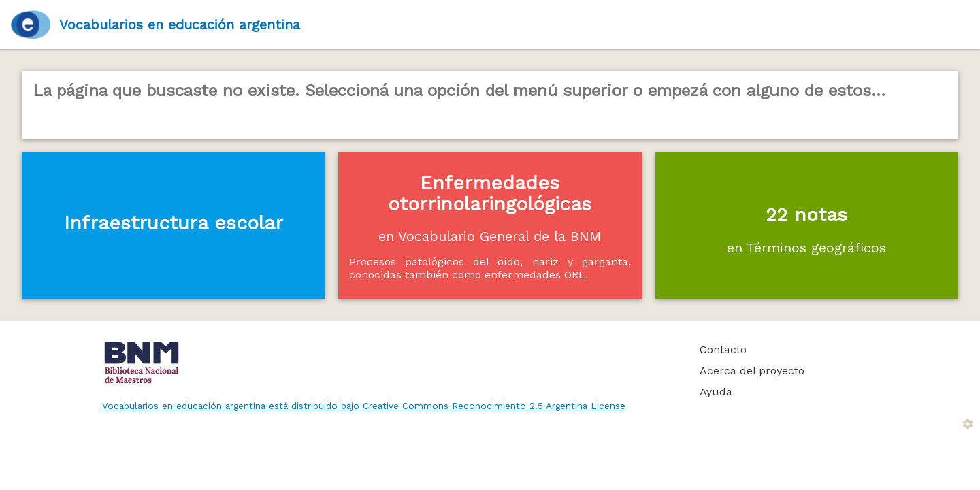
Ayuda (716, 392)
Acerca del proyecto (752, 371)
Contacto (723, 349)
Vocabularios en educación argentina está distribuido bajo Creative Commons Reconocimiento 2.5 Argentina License (364, 406)
